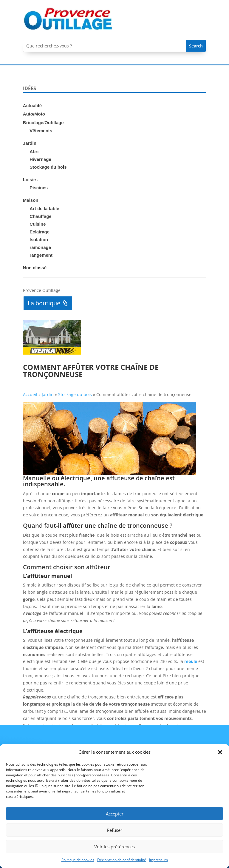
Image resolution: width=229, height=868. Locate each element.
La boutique (44, 303)
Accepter (115, 814)
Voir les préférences (114, 847)
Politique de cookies (78, 860)
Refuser (114, 830)
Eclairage (40, 232)
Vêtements (41, 131)
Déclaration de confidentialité (122, 860)
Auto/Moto (34, 114)
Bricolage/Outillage (43, 123)
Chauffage (40, 216)
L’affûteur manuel (48, 576)
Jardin (30, 143)
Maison (31, 200)
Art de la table (44, 208)
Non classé (35, 268)
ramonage (40, 247)
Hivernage (40, 159)
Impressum (158, 860)
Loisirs (30, 180)
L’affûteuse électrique (53, 631)
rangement (41, 255)
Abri (34, 151)
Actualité (32, 106)
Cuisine (38, 224)
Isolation (39, 240)
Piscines (39, 188)
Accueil (30, 394)
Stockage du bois (48, 167)
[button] (220, 752)
